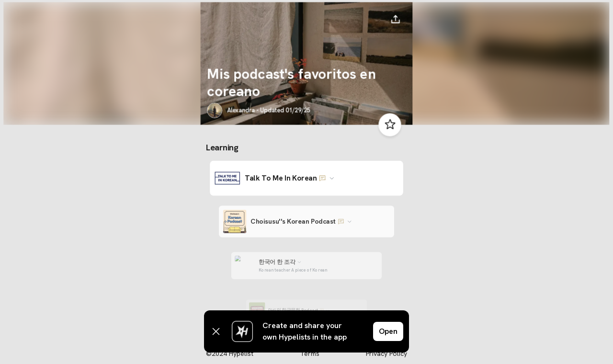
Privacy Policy (386, 353)
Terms (310, 353)
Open (388, 331)
